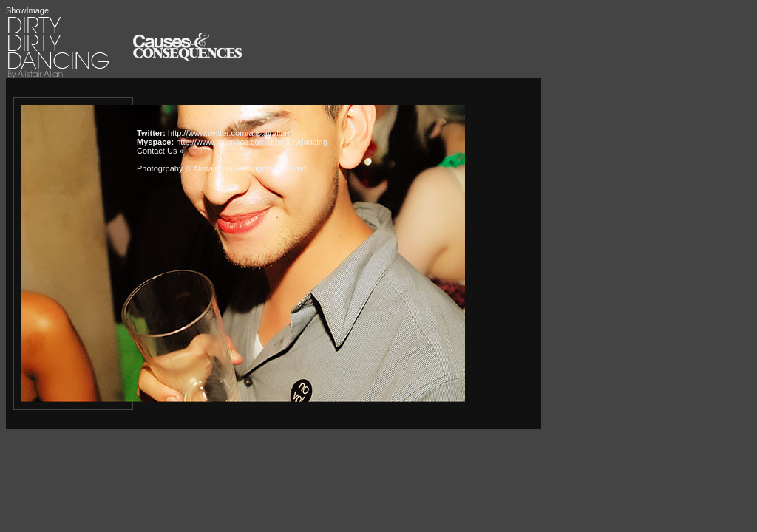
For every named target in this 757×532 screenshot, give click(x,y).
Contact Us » (160, 151)
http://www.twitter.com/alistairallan (228, 133)
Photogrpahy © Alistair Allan (187, 168)
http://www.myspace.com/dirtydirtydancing (252, 142)
